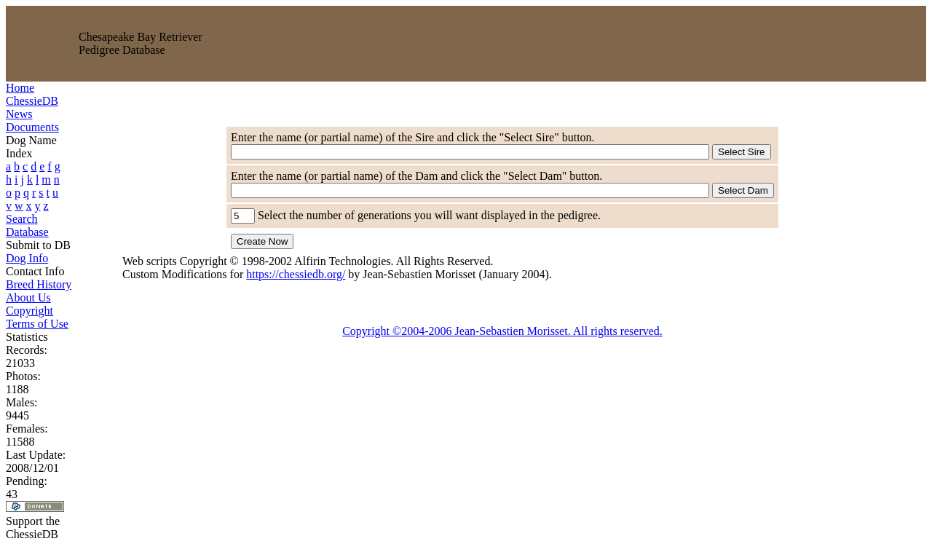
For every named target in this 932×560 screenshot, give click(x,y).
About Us (28, 297)
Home (20, 88)
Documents (32, 127)
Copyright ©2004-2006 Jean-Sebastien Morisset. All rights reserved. (502, 331)
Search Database (27, 225)
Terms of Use (37, 324)
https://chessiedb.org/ (296, 274)
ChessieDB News (32, 107)
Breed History (39, 284)
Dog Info (27, 258)
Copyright (29, 311)
